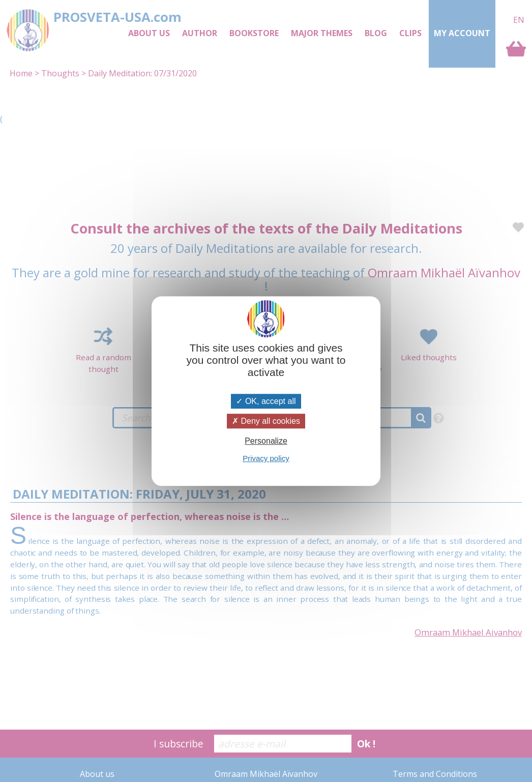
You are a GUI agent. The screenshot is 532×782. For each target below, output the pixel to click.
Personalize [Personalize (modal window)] (266, 441)
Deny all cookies (266, 421)
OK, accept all (266, 401)
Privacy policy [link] (266, 458)
